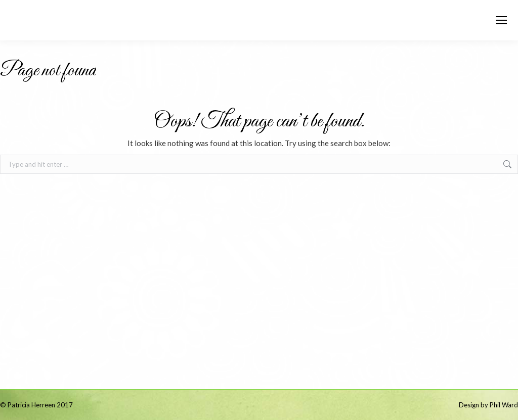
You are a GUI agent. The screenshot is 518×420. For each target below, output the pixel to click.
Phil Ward (504, 405)
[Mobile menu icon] (501, 20)
